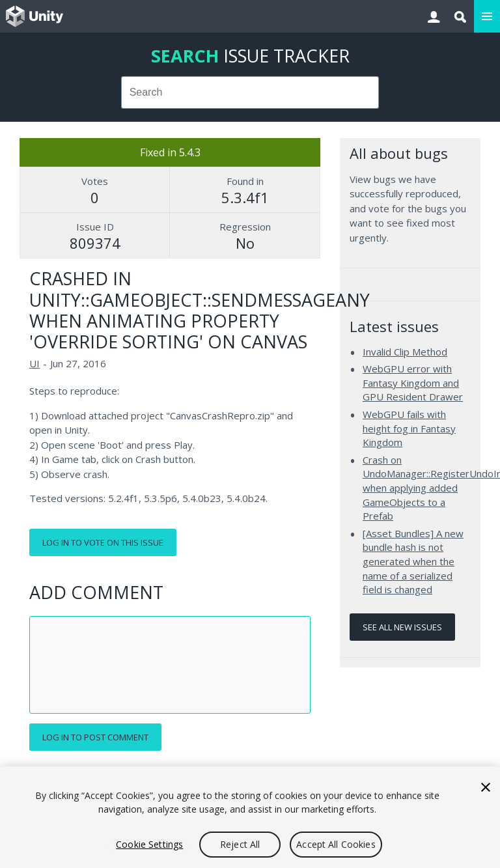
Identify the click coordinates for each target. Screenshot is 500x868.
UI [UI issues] (35, 363)
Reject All (240, 844)
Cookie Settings (149, 844)
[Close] (486, 787)
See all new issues (402, 627)
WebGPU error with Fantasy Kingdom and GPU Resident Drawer (413, 383)
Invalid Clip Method (405, 352)
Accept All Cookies (336, 844)
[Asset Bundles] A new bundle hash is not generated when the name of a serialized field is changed (413, 561)
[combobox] (250, 92)
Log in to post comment (95, 737)
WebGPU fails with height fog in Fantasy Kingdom (409, 428)
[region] (250, 817)
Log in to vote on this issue (103, 542)
